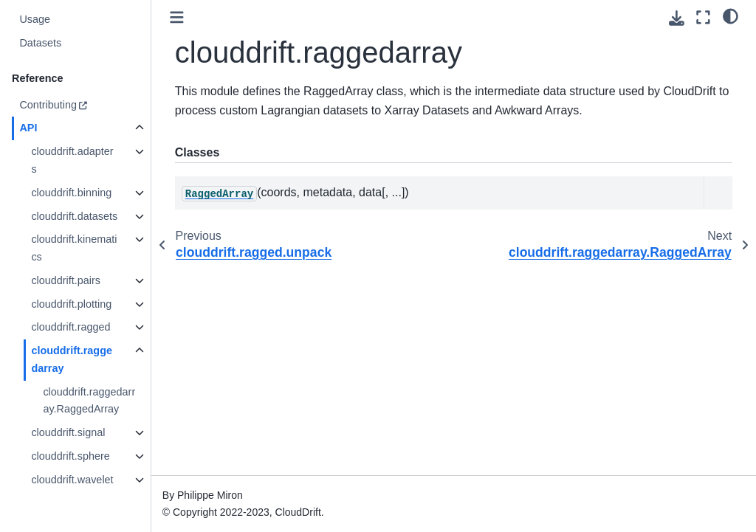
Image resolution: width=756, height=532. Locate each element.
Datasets (40, 43)
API (28, 128)
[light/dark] (731, 15)
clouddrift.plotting (71, 304)
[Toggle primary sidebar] (177, 17)
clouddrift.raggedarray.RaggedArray (89, 401)
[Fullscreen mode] (703, 17)
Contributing (48, 105)
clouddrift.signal (68, 432)
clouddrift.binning (71, 193)
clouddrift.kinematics (74, 248)
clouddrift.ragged (71, 327)
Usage (35, 19)
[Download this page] (677, 18)
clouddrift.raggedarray (72, 359)
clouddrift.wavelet (72, 480)
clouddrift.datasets (74, 216)
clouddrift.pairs (66, 280)
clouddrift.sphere (70, 456)
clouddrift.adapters (72, 160)
